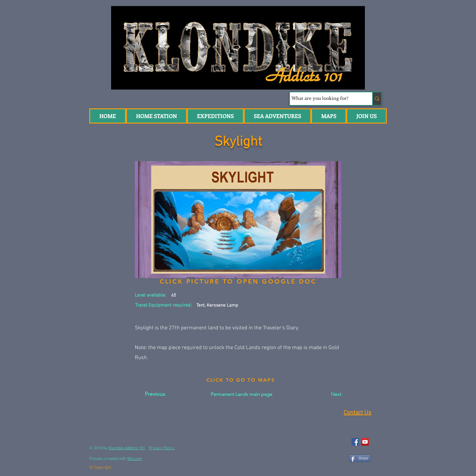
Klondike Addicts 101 (127, 448)
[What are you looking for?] (325, 99)
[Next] (326, 394)
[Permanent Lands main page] (241, 394)
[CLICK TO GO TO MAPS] (241, 380)
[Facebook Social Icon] (355, 442)
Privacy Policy (162, 448)
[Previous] (155, 394)
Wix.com (135, 459)
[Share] (360, 458)
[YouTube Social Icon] (365, 442)
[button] (277, 116)
